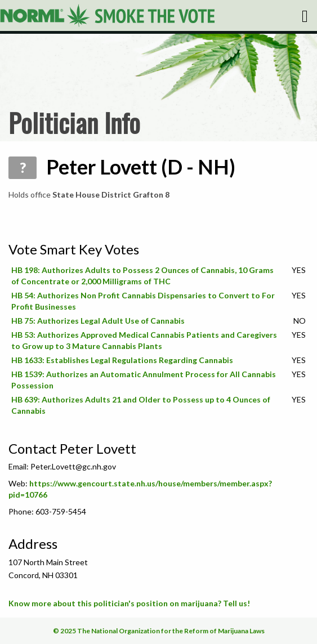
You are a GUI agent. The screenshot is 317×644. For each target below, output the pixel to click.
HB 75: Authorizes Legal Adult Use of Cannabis (98, 321)
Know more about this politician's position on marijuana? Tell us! (129, 603)
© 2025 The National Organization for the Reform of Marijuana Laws (159, 631)
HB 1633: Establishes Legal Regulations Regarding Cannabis (122, 360)
